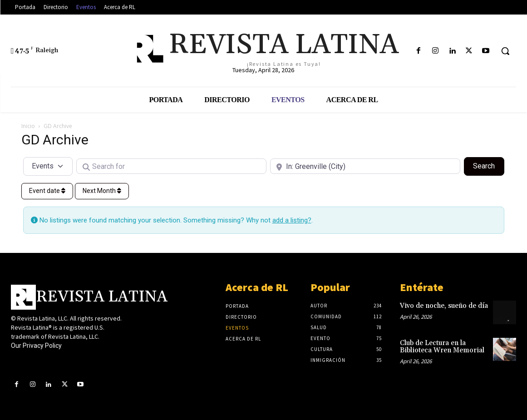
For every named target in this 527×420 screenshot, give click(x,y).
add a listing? (292, 220)
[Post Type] (48, 166)
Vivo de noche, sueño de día (444, 306)
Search (488, 165)
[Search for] (171, 166)
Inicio (28, 126)
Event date (47, 191)
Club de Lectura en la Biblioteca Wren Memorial (442, 347)
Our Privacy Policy (36, 346)
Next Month (102, 191)
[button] (505, 51)
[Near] (365, 166)
